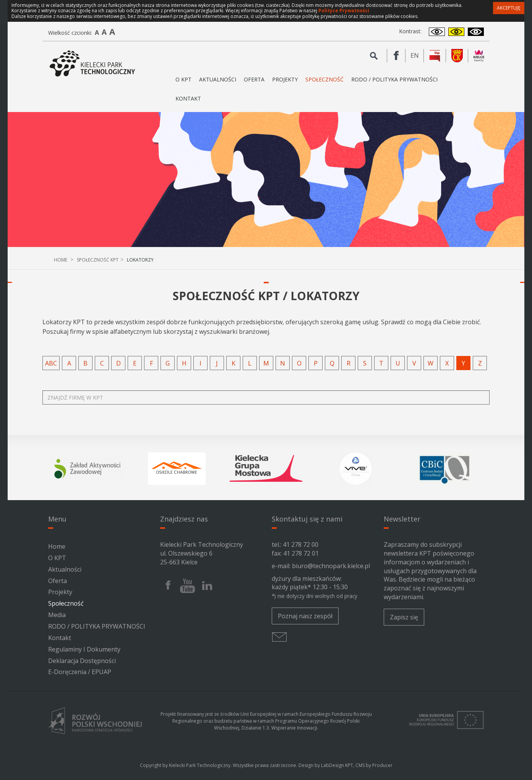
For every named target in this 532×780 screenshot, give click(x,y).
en (417, 56)
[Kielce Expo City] (479, 56)
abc (51, 363)
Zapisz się (404, 617)
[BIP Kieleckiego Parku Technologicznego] (435, 56)
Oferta (58, 581)
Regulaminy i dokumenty (84, 649)
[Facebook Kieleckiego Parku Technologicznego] (396, 56)
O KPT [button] (183, 83)
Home (61, 260)
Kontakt (188, 98)
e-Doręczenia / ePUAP (80, 672)
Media (57, 615)
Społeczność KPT (98, 260)
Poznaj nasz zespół (305, 616)
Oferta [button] (254, 83)
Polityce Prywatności (344, 11)
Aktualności (218, 79)
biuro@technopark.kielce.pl (331, 566)
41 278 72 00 (301, 544)
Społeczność (324, 79)
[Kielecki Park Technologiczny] (92, 64)
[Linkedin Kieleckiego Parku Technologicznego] (207, 586)
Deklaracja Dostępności (82, 661)
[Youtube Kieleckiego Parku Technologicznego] (187, 586)
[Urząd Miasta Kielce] (457, 56)
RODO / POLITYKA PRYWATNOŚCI (394, 79)
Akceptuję (509, 8)
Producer (382, 765)
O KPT (57, 558)
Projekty (285, 79)
